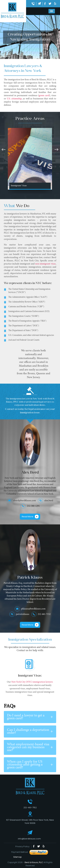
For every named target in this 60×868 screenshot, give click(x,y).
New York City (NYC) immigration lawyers (32, 685)
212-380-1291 (33, 506)
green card (44, 96)
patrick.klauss (23, 614)
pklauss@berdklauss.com (33, 609)
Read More (28, 517)
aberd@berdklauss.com (25, 501)
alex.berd (49, 501)
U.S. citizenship (14, 99)
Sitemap (16, 857)
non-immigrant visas (45, 267)
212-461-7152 (44, 614)
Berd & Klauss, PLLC (34, 862)
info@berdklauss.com (29, 839)
